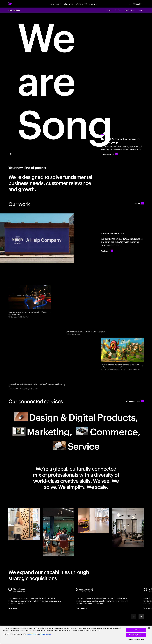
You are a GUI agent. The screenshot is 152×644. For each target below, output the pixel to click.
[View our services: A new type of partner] (135, 401)
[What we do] (56, 4)
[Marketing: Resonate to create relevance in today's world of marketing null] (42, 431)
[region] (76, 635)
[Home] (109, 10)
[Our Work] (118, 10)
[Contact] (141, 10)
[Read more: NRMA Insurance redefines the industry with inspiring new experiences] (107, 251)
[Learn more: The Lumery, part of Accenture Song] (82, 608)
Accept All (136, 630)
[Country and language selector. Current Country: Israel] (138, 4)
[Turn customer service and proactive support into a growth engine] (30, 302)
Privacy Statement (45, 634)
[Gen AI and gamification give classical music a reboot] (122, 354)
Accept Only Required (136, 635)
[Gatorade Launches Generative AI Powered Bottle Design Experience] (37, 385)
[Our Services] (130, 10)
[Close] (149, 628)
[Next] (141, 617)
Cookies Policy (32, 634)
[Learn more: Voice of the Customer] (14, 608)
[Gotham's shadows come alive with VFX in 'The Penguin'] (87, 331)
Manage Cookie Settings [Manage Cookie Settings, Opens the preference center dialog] (136, 640)
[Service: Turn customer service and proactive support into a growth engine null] (76, 445)
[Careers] (94, 4)
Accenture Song (14, 10)
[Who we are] (82, 4)
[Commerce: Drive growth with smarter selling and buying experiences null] (108, 431)
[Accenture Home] (15, 4)
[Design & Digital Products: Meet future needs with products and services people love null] (76, 417)
